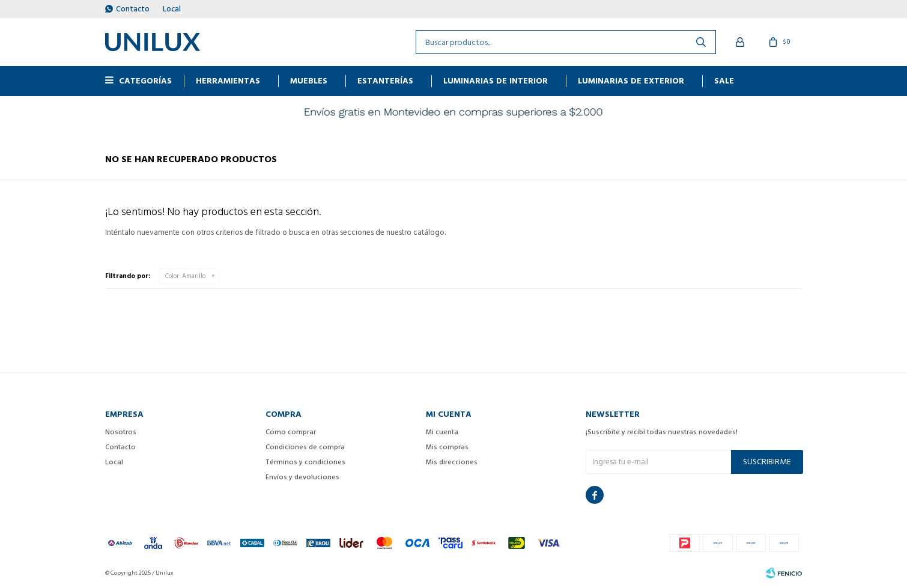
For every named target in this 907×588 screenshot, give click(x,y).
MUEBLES (309, 81)
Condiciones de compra (305, 447)
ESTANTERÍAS (385, 81)
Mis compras (447, 447)
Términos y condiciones (305, 462)
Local (172, 9)
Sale (724, 81)
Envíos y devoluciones (302, 477)
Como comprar (291, 432)
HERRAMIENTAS (228, 81)
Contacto (133, 9)
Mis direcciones (452, 462)
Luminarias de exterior (631, 81)
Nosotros (121, 432)
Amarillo (185, 276)
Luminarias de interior (496, 81)
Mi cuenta (442, 432)
